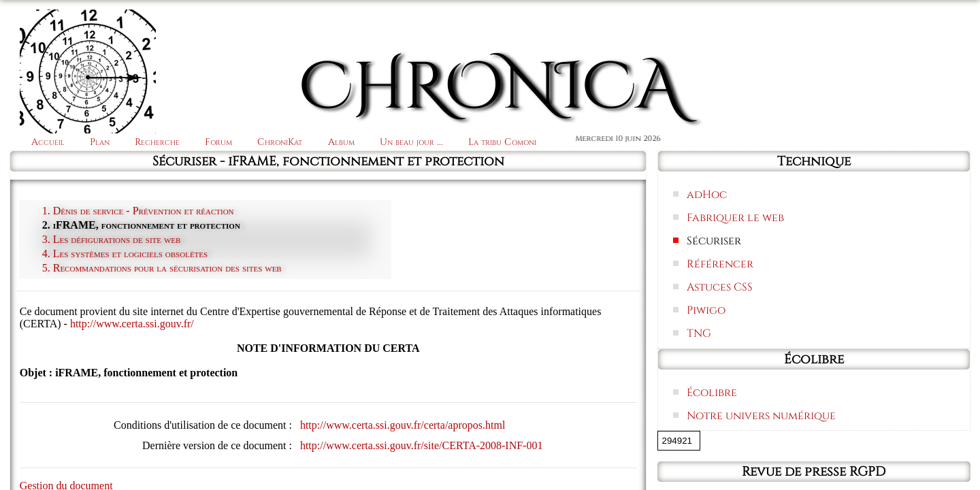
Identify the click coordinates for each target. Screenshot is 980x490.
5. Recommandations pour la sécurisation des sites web (162, 268)
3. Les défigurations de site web (112, 239)
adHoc (707, 195)
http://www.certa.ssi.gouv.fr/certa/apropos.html (403, 425)
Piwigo (706, 310)
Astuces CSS (720, 287)
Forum (218, 142)
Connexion (922, 29)
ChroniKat (280, 142)
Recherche (157, 142)
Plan (100, 142)
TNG (699, 333)
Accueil (48, 142)
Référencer (720, 264)
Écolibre (712, 393)
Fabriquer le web (735, 218)
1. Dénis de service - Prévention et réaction (138, 211)
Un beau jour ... (411, 142)
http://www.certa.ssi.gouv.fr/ (132, 324)
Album (341, 142)
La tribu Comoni (502, 142)
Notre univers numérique (761, 416)
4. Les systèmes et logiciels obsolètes (125, 254)
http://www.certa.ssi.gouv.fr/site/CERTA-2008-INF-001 (422, 445)
